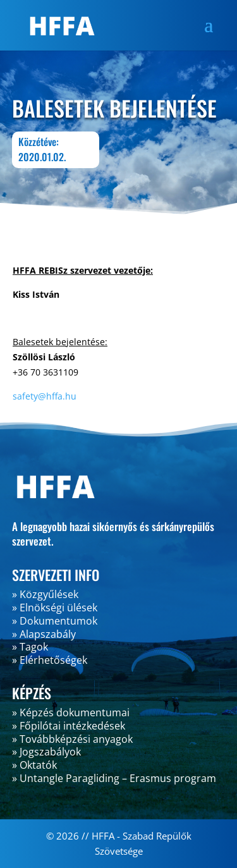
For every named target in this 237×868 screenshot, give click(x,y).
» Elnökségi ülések (55, 608)
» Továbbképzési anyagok (72, 739)
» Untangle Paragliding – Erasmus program (114, 778)
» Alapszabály (44, 634)
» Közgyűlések (45, 594)
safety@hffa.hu (45, 396)
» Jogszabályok (46, 752)
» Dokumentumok (55, 621)
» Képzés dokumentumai (71, 712)
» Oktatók (34, 765)
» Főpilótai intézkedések (69, 726)
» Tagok (30, 647)
